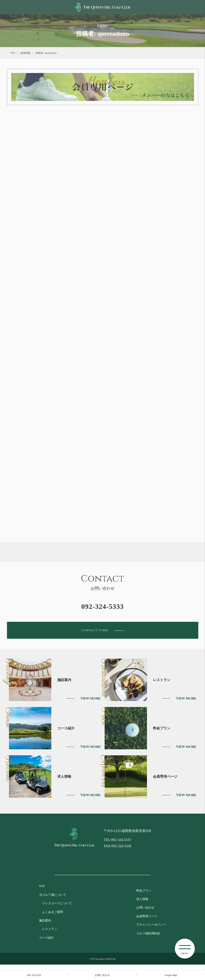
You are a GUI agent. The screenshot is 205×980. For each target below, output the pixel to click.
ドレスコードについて (56, 903)
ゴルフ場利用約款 (148, 933)
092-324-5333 (102, 606)
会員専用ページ (147, 916)
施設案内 (45, 920)
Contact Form (103, 630)
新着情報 (25, 53)
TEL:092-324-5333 (117, 840)
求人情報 (142, 899)
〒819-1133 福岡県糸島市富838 (128, 831)
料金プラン (144, 891)
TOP (13, 53)
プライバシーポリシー (151, 925)
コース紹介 (47, 938)
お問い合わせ (145, 908)
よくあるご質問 (51, 912)
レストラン (48, 929)
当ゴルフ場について (53, 895)
